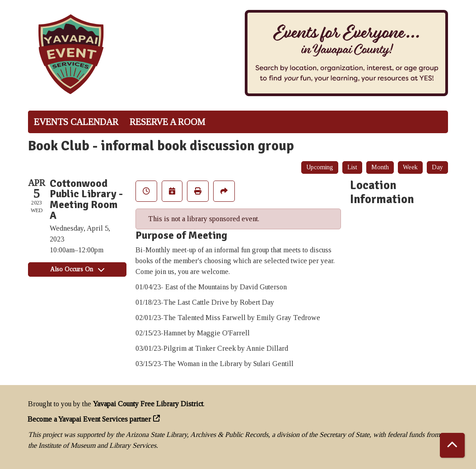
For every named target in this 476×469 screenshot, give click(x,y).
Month (380, 167)
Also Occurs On (77, 269)
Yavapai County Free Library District (148, 404)
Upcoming (320, 167)
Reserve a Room (167, 122)
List (352, 167)
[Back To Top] (452, 445)
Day (437, 167)
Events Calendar (76, 122)
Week (410, 167)
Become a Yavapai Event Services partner (89, 419)
